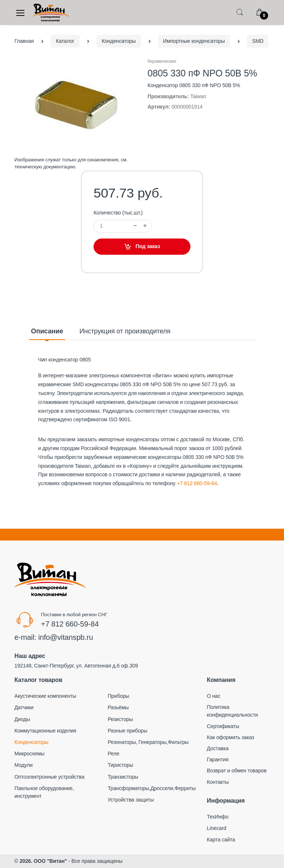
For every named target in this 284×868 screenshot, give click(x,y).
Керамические (162, 61)
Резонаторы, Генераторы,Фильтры (148, 742)
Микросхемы (29, 754)
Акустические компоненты (45, 696)
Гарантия (218, 759)
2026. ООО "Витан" (43, 861)
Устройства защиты (131, 800)
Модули (23, 765)
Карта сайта (221, 840)
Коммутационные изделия (45, 731)
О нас (214, 696)
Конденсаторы (31, 742)
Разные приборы (127, 731)
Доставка (218, 748)
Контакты (218, 782)
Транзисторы (123, 777)
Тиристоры (120, 765)
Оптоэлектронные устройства (49, 777)
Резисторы (120, 719)
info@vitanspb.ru (65, 637)
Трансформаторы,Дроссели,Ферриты (152, 788)
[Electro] (51, 13)
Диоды (22, 719)
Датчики (24, 707)
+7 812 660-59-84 (197, 483)
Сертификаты (223, 726)
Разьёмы (118, 707)
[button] (240, 12)
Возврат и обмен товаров (236, 771)
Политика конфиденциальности (232, 711)
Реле (113, 754)
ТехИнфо (217, 817)
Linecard (217, 828)
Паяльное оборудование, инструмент (44, 792)
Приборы (118, 696)
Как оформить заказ (230, 737)
